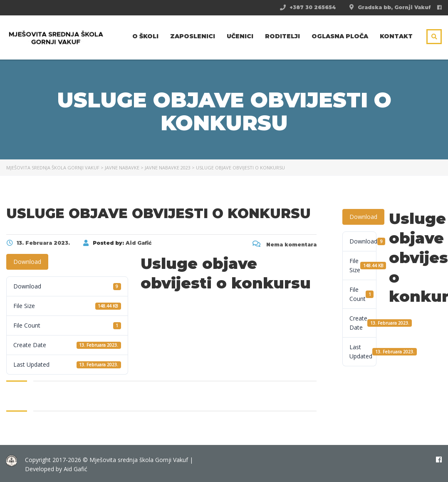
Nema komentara (285, 245)
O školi (145, 36)
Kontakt (396, 36)
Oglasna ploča (340, 36)
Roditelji (282, 36)
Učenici (240, 36)
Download (27, 262)
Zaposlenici (193, 36)
